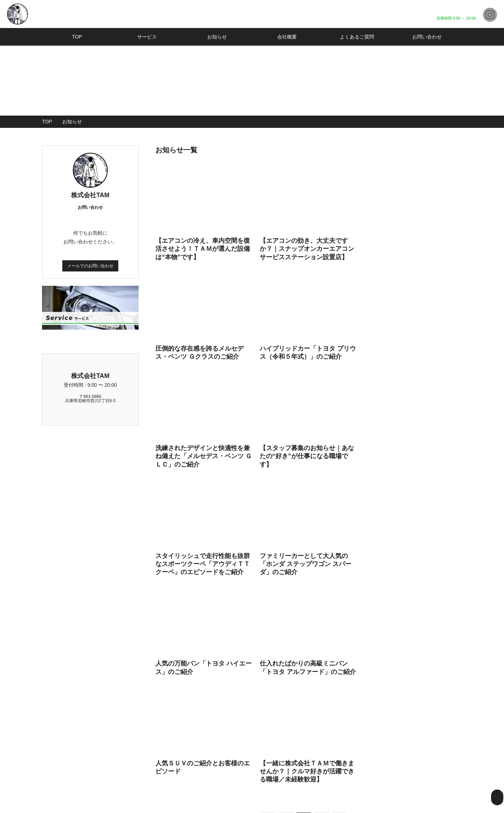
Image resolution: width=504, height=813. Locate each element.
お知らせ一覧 (437, 755)
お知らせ (217, 37)
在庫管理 (347, 772)
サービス (147, 37)
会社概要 (287, 37)
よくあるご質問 (357, 37)
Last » (377, 592)
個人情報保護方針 (442, 772)
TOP (77, 37)
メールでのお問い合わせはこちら (309, 677)
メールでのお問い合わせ (90, 266)
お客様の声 (385, 772)
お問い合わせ (427, 37)
